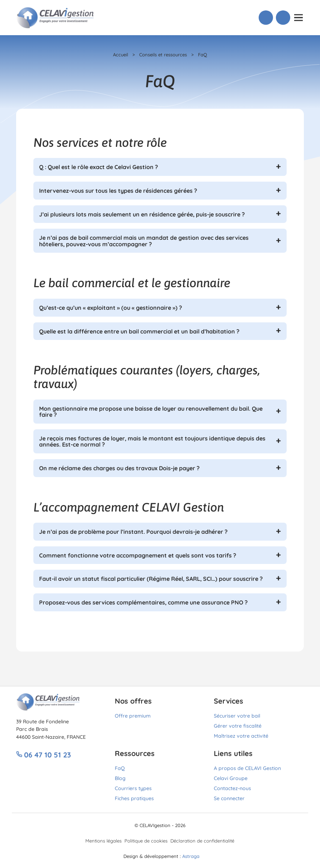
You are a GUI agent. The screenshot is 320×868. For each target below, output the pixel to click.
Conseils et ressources (163, 54)
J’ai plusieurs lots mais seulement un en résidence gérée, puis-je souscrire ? (142, 214)
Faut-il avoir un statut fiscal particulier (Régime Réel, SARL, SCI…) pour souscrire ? (151, 578)
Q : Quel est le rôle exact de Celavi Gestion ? (98, 167)
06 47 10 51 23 (44, 754)
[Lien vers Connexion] (283, 18)
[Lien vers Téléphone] (266, 18)
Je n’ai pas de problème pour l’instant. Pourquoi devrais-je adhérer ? (133, 531)
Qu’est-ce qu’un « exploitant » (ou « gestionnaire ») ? (110, 307)
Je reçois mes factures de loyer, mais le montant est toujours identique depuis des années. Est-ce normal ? (152, 441)
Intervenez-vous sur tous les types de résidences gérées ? (118, 190)
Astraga (191, 856)
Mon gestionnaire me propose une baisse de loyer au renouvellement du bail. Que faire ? (151, 411)
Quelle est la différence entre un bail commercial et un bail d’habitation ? (139, 331)
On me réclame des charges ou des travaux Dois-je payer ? (119, 468)
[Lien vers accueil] (56, 17)
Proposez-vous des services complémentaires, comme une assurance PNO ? (143, 602)
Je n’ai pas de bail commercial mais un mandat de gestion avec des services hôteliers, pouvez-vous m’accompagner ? (144, 241)
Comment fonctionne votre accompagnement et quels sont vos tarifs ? (138, 555)
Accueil (121, 54)
